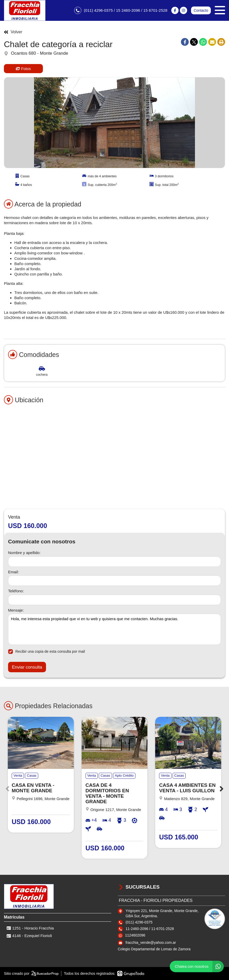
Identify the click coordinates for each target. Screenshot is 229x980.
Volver (13, 32)
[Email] (115, 581)
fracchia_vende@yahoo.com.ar (151, 943)
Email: (14, 572)
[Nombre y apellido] (115, 562)
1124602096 (135, 935)
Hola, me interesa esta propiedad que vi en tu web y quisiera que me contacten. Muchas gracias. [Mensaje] (115, 629)
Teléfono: (16, 591)
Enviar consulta (27, 667)
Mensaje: (16, 610)
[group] (115, 123)
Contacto (201, 10)
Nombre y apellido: (24, 553)
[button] (222, 789)
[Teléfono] (115, 600)
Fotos (23, 69)
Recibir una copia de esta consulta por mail (47, 652)
